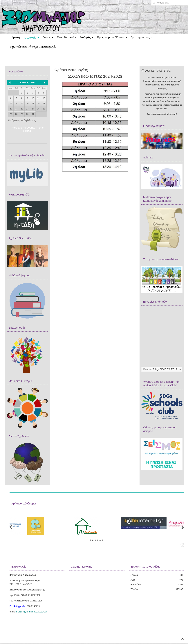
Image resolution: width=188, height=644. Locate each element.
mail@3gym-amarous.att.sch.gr (31, 612)
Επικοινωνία (49, 46)
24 (33, 109)
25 (38, 109)
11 (38, 98)
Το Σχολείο (30, 37)
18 (38, 103)
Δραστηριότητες (140, 37)
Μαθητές (85, 37)
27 (11, 114)
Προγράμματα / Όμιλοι (111, 37)
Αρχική (16, 37)
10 (33, 98)
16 (27, 103)
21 (16, 109)
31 (33, 114)
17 (33, 103)
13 (11, 103)
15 (22, 103)
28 (16, 114)
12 (44, 98)
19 (44, 103)
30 (27, 114)
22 (22, 109)
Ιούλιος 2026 (27, 82)
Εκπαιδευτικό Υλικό (23, 46)
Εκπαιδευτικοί (65, 37)
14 (16, 103)
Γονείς (47, 37)
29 (22, 114)
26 (44, 109)
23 (27, 109)
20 (11, 109)
